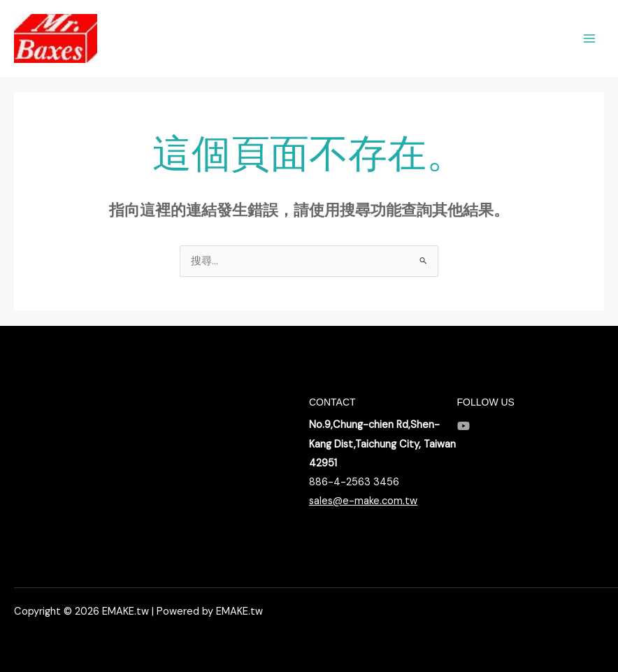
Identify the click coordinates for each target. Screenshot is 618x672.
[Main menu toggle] (589, 38)
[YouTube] (463, 426)
